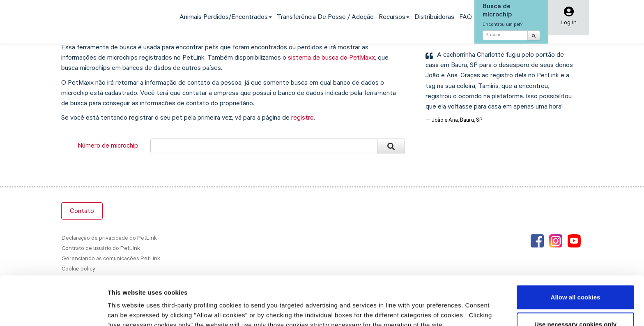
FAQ (466, 18)
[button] (569, 18)
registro (302, 118)
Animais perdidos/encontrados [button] (226, 18)
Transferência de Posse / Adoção (325, 18)
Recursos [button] (394, 18)
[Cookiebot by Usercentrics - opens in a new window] (53, 310)
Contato (82, 212)
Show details (431, 310)
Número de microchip (108, 146)
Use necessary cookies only (575, 282)
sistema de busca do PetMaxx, (332, 58)
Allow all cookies (576, 255)
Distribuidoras (434, 18)
